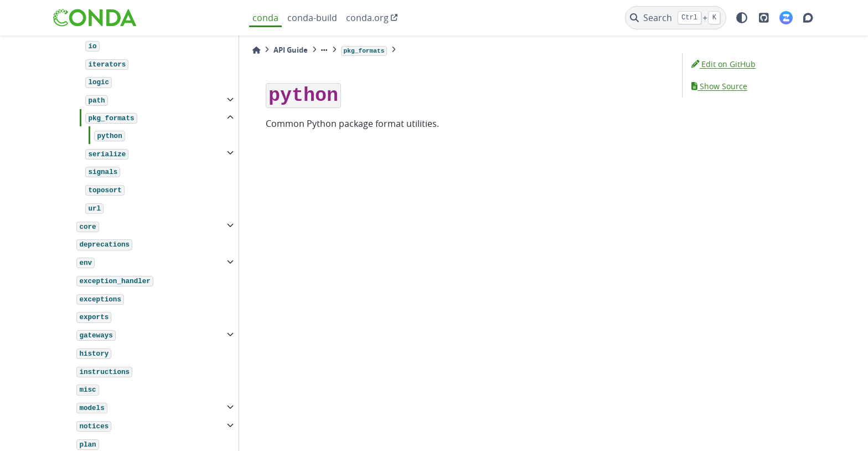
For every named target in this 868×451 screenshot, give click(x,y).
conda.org (367, 18)
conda (265, 18)
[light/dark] (742, 18)
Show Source (719, 86)
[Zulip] (786, 18)
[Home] (256, 50)
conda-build (312, 18)
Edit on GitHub (724, 64)
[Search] (676, 18)
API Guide (291, 50)
